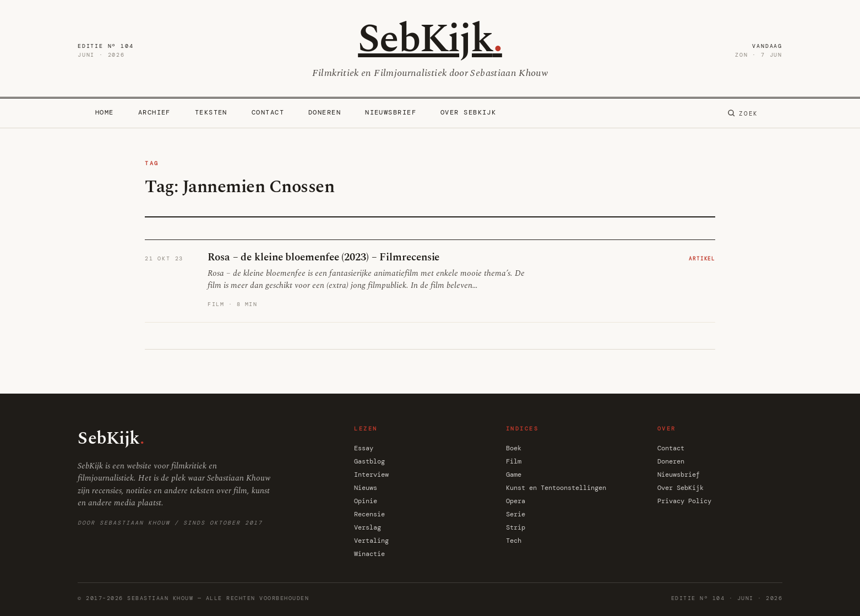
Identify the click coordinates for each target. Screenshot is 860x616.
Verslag (368, 527)
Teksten (211, 112)
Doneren (325, 112)
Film (514, 461)
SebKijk (430, 39)
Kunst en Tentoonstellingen (556, 488)
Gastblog (369, 461)
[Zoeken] (743, 113)
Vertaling (371, 541)
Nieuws (366, 488)
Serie (516, 514)
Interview (371, 475)
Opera (516, 501)
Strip (516, 527)
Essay (364, 448)
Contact (268, 112)
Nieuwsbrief (391, 112)
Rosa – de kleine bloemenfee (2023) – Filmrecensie (323, 257)
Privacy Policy (684, 501)
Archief (154, 112)
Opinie (366, 501)
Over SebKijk (468, 112)
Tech (514, 541)
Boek (514, 448)
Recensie (369, 514)
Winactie (369, 554)
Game (514, 475)
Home (105, 112)
